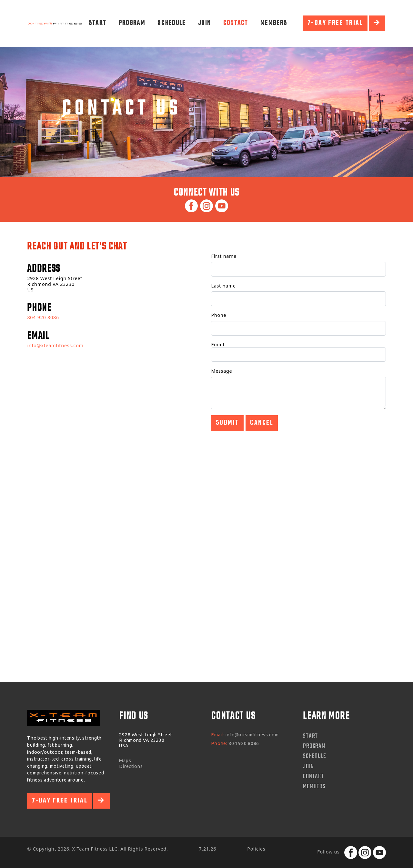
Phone (219, 315)
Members (274, 23)
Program (132, 23)
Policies (256, 849)
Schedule (171, 23)
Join (204, 23)
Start (98, 23)
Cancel (262, 423)
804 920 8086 (43, 317)
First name (224, 256)
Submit (227, 423)
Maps (125, 761)
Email (218, 344)
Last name (223, 286)
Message (222, 371)
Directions (131, 766)
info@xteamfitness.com (55, 345)
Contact (236, 23)
